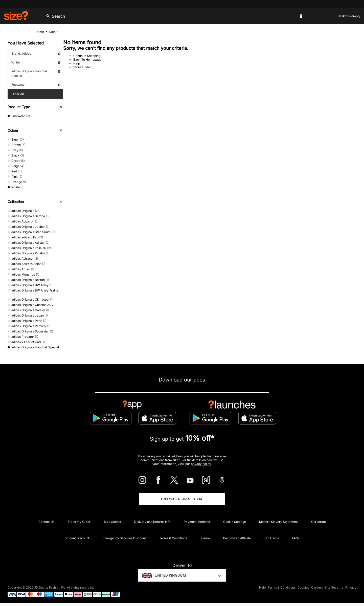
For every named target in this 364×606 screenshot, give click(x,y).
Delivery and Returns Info (152, 522)
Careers (317, 587)
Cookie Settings (234, 522)
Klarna (205, 538)
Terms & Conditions (173, 538)
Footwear (36, 85)
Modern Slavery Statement (278, 522)
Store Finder (82, 67)
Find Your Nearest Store (182, 499)
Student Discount (77, 538)
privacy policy (201, 464)
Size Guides (112, 522)
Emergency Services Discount (124, 538)
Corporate (318, 522)
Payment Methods (197, 522)
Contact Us (46, 522)
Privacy (351, 587)
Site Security (334, 587)
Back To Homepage (87, 60)
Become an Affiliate (237, 538)
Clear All (18, 94)
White (36, 62)
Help (77, 63)
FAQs (296, 538)
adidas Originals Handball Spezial (36, 73)
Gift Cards (272, 538)
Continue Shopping (87, 56)
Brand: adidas (36, 53)
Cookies (303, 587)
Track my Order (79, 522)
